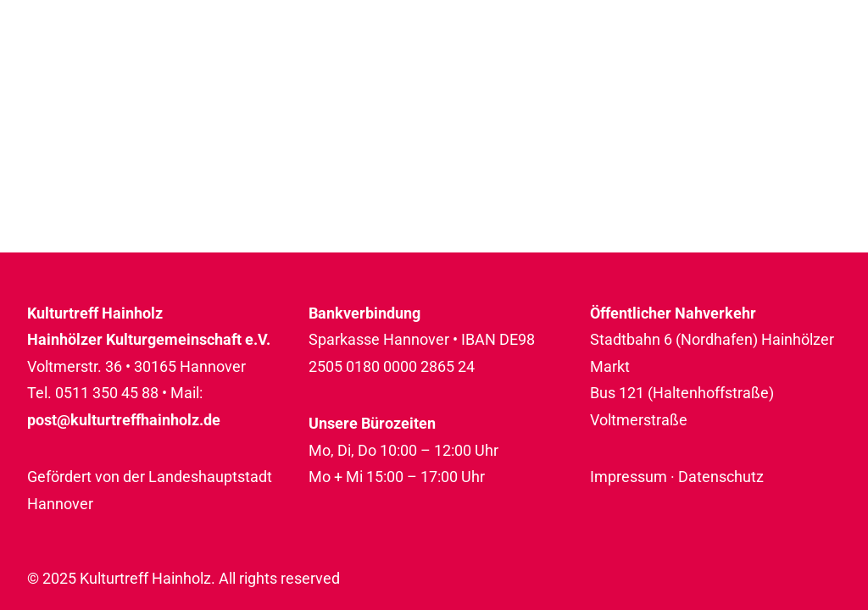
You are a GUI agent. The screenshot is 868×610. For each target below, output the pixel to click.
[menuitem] (345, 65)
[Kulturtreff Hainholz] (116, 65)
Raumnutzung (498, 65)
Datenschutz (721, 477)
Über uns (647, 65)
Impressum (629, 477)
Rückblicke (782, 65)
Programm (339, 65)
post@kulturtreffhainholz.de (124, 420)
